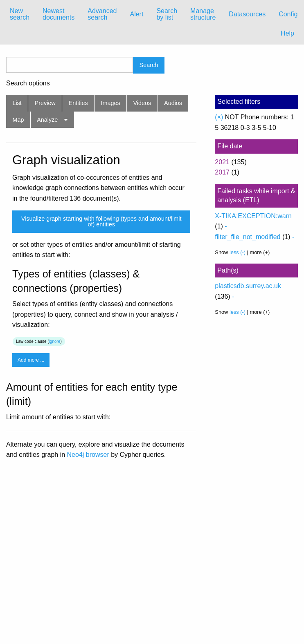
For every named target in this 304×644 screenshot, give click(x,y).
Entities (78, 103)
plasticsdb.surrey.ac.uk (248, 286)
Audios (173, 103)
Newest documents (59, 14)
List (17, 103)
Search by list (167, 14)
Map (18, 120)
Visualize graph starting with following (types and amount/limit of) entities (101, 221)
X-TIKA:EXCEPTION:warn (253, 216)
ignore (55, 341)
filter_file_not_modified (248, 237)
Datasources (247, 14)
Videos (142, 103)
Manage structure (203, 14)
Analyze (47, 120)
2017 (222, 172)
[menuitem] (20, 14)
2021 (222, 162)
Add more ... (31, 360)
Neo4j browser (88, 455)
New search (20, 14)
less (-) (238, 252)
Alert (136, 14)
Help (287, 33)
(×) (219, 117)
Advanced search (102, 14)
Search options (28, 83)
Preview (45, 103)
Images (111, 103)
